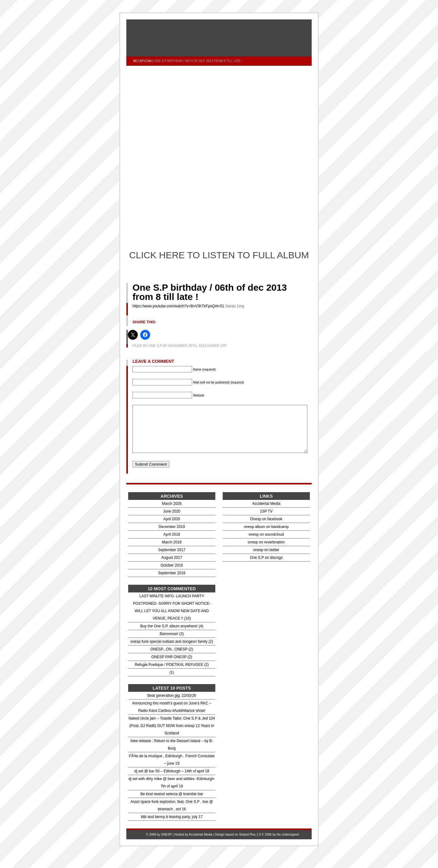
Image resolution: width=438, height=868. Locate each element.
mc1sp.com (142, 61)
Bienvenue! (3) (172, 643)
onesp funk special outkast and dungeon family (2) (172, 651)
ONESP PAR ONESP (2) (172, 666)
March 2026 (172, 513)
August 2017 (172, 567)
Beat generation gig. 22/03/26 (172, 705)
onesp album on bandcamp (266, 536)
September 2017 (172, 559)
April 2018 (172, 544)
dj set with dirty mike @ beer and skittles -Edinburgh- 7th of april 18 (172, 792)
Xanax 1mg (235, 306)
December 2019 (172, 536)
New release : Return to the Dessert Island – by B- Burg (172, 754)
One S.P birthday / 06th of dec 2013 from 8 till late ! (210, 292)
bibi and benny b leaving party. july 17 (172, 826)
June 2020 (172, 521)
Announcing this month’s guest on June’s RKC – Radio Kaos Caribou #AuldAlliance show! (172, 716)
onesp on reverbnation (266, 551)
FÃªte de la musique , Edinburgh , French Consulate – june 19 (172, 769)
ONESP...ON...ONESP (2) (172, 658)
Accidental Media (266, 513)
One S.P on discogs (266, 567)
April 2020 (172, 528)
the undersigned (288, 844)
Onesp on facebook (266, 528)
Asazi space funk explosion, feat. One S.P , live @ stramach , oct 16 (172, 815)
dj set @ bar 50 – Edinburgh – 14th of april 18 (172, 780)
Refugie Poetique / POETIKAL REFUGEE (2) (172, 674)
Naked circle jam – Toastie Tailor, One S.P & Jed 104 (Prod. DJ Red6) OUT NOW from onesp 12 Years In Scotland (172, 735)
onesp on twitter (266, 559)
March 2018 (172, 551)
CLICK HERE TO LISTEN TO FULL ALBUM (219, 255)
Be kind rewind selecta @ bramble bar (172, 803)
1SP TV (266, 521)
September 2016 (172, 582)
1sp (223, 346)
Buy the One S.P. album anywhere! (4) (172, 635)
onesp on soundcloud (266, 544)
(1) (172, 682)
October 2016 (172, 575)
